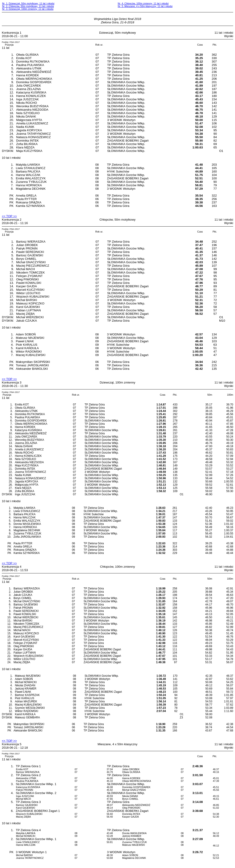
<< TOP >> (9, 216)
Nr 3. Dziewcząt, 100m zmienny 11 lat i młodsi (28, 9)
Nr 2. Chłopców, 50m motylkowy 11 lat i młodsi (28, 6)
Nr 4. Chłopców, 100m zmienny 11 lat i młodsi (143, 3)
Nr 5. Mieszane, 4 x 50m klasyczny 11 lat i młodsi (145, 6)
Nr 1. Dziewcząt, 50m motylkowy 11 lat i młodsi (28, 3)
